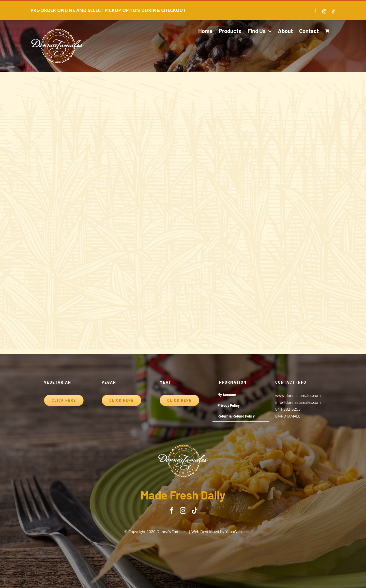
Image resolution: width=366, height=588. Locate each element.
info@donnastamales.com (298, 402)
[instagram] (183, 511)
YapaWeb (234, 532)
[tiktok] (195, 511)
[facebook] (172, 511)
